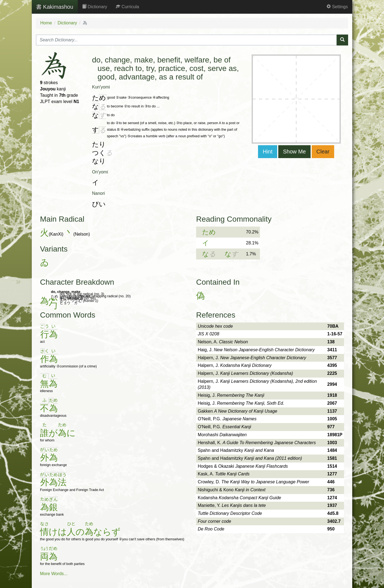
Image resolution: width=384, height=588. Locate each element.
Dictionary (95, 7)
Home (46, 23)
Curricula (127, 7)
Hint (268, 152)
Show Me (294, 152)
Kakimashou (55, 7)
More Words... (54, 574)
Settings (337, 7)
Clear (323, 152)
